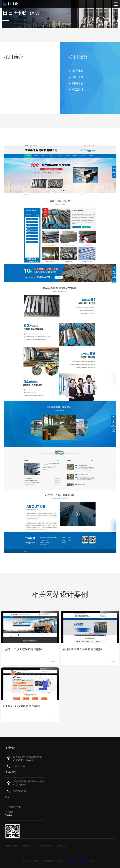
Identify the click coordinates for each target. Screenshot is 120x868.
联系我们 (10, 812)
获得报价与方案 (13, 807)
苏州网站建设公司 (29, 846)
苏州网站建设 (11, 846)
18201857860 (20, 791)
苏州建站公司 (62, 846)
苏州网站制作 (46, 846)
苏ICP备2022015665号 (78, 861)
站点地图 (93, 861)
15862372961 (20, 766)
